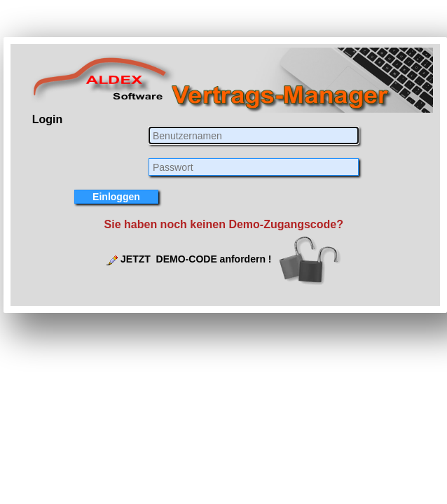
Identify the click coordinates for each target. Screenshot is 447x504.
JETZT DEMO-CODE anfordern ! (196, 259)
